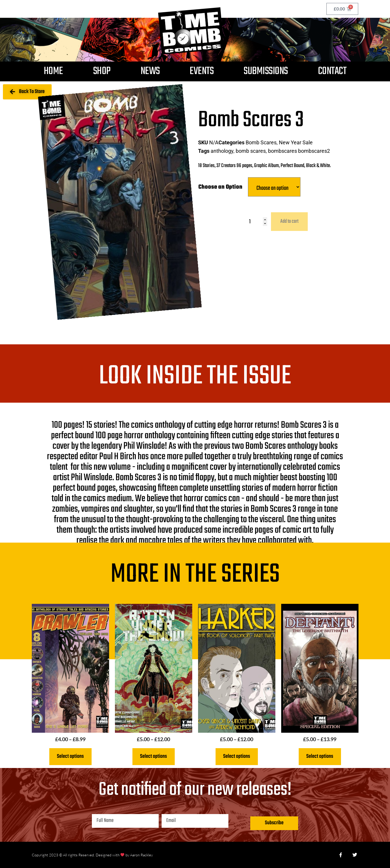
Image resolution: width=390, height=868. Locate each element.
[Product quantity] (258, 222)
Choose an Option (220, 187)
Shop (102, 71)
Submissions (266, 71)
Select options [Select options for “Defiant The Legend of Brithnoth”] (320, 756)
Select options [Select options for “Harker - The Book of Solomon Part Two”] (237, 756)
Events (202, 71)
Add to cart (289, 221)
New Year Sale (296, 142)
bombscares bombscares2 (299, 151)
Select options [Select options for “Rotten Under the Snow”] (153, 756)
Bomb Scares (261, 142)
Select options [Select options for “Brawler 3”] (70, 756)
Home (53, 71)
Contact (332, 71)
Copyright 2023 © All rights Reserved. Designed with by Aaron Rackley (92, 855)
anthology (222, 151)
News (150, 71)
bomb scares (251, 151)
